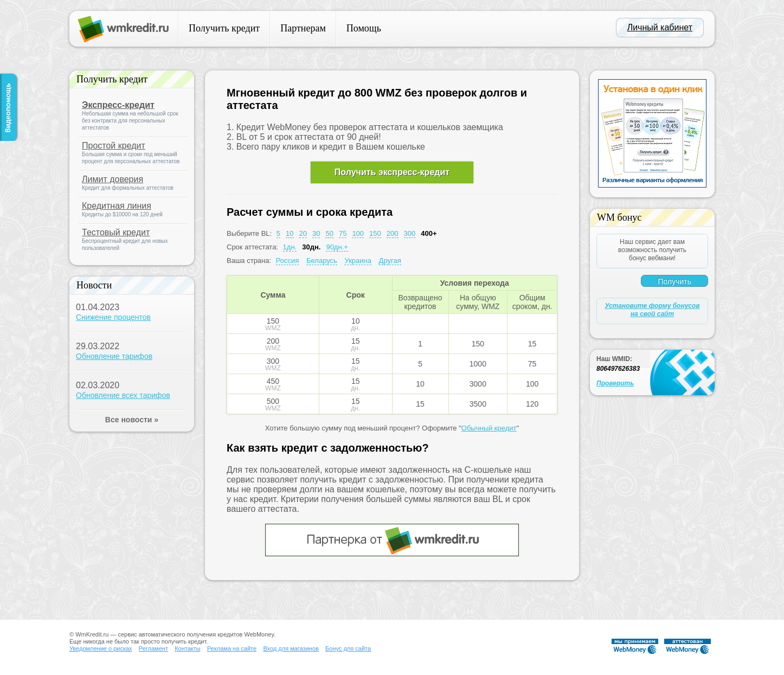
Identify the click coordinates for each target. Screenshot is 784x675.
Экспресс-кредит (118, 105)
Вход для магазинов (291, 648)
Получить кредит (224, 28)
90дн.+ (337, 247)
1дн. (290, 247)
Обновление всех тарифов (123, 395)
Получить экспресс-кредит (392, 172)
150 (375, 233)
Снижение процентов (113, 317)
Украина (358, 261)
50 (329, 233)
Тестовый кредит (116, 232)
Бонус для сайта (348, 648)
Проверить (615, 383)
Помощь (364, 28)
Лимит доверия (113, 179)
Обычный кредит (489, 428)
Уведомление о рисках (101, 648)
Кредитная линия (117, 206)
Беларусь (322, 261)
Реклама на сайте (232, 648)
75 (343, 233)
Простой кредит (114, 146)
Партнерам (303, 28)
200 (393, 233)
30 (316, 233)
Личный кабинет (660, 27)
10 (290, 233)
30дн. (311, 247)
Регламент (153, 648)
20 (303, 233)
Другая (390, 261)
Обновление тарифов (114, 356)
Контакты (188, 648)
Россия (288, 261)
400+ (429, 233)
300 (410, 233)
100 (358, 233)
